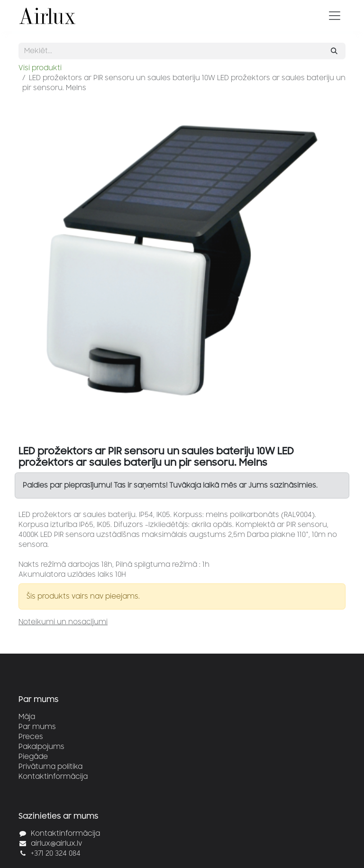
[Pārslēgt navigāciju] (335, 16)
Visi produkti (40, 68)
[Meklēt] (334, 51)
